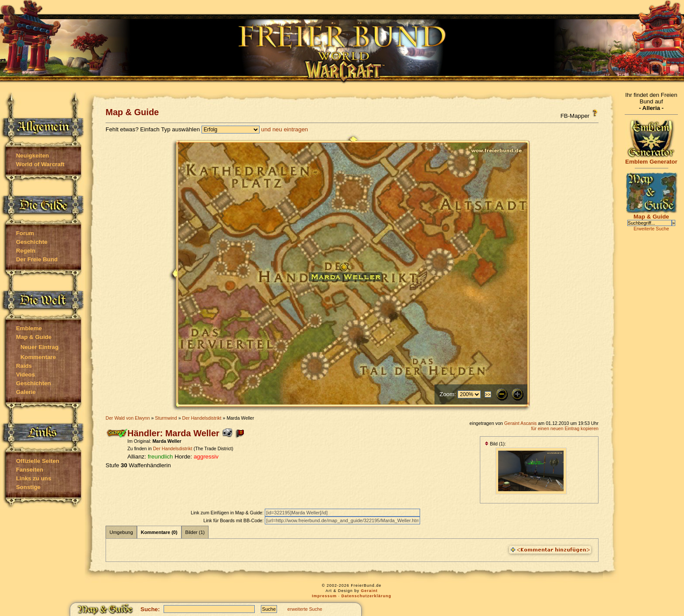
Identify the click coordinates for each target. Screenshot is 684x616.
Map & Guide (34, 337)
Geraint (369, 591)
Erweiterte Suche (651, 229)
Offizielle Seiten (38, 461)
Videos (26, 375)
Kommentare (38, 357)
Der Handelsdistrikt (202, 418)
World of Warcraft (40, 164)
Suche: (150, 609)
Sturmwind (166, 418)
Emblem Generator (651, 159)
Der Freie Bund (37, 259)
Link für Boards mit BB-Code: (234, 520)
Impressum (324, 596)
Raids (24, 366)
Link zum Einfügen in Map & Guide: (228, 513)
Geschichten (34, 383)
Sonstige (28, 487)
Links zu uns (34, 478)
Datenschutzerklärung (367, 596)
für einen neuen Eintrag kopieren (565, 428)
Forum (25, 233)
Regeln (26, 251)
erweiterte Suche (305, 609)
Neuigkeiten (33, 156)
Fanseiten (30, 470)
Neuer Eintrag (39, 347)
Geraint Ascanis (521, 423)
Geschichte (32, 242)
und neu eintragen (285, 129)
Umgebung (121, 532)
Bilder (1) (195, 532)
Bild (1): (495, 444)
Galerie (26, 392)
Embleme (29, 328)
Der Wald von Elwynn (128, 418)
